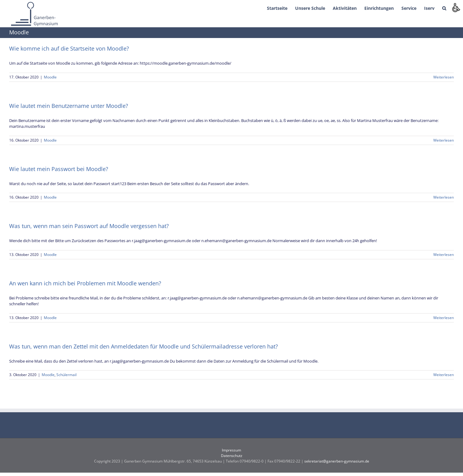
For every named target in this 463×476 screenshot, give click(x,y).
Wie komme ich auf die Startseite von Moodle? (69, 48)
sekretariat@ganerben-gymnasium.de (337, 461)
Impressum (231, 450)
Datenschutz (232, 456)
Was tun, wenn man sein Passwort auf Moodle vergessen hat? (89, 226)
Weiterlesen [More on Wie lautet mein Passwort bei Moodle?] (444, 197)
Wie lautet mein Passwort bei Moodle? (59, 169)
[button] (444, 8)
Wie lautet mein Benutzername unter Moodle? (69, 106)
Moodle (50, 77)
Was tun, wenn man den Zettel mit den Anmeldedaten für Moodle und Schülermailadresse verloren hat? (144, 346)
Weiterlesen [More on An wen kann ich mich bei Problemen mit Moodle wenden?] (444, 318)
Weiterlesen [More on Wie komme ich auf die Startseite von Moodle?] (444, 77)
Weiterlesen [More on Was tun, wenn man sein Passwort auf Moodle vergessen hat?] (444, 255)
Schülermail (66, 375)
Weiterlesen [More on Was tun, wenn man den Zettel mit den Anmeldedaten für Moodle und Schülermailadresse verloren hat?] (444, 375)
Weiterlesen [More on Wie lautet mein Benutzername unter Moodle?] (444, 140)
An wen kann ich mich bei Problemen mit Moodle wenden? (85, 283)
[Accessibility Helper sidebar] (456, 7)
